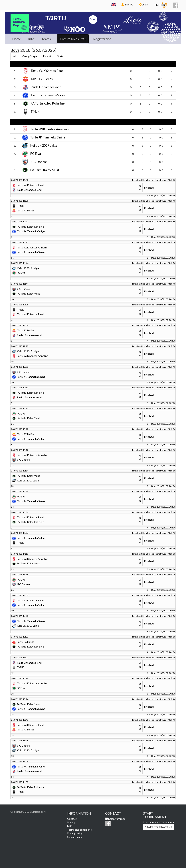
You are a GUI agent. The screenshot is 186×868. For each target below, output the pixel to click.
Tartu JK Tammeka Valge (48, 95)
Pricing (71, 822)
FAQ (70, 826)
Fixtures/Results (73, 39)
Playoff (47, 56)
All (15, 56)
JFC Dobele (39, 162)
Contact (72, 819)
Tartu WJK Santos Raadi (47, 71)
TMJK (35, 111)
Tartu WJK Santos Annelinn (49, 129)
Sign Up (127, 4)
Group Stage (30, 56)
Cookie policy (75, 837)
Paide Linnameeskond (46, 87)
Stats (60, 56)
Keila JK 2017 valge (44, 145)
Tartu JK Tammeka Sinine (48, 137)
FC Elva (36, 154)
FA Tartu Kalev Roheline (48, 103)
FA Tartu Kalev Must (45, 170)
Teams (47, 39)
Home (17, 39)
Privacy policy (75, 833)
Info (31, 39)
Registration (102, 39)
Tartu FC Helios (42, 79)
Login (143, 4)
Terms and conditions (79, 830)
